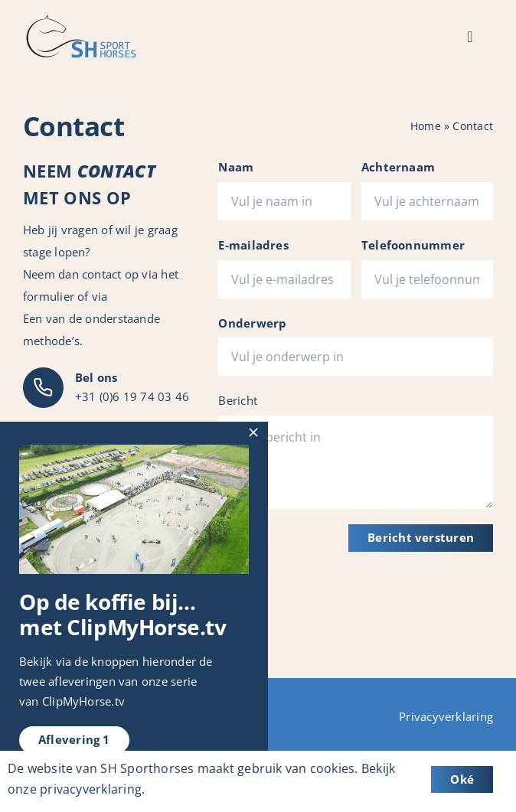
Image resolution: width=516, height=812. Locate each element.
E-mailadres (253, 245)
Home (426, 126)
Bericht (238, 400)
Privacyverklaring (446, 716)
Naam (236, 167)
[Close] (253, 432)
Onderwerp (252, 323)
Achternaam (398, 167)
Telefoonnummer (413, 245)
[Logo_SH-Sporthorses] (80, 21)
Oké (462, 779)
